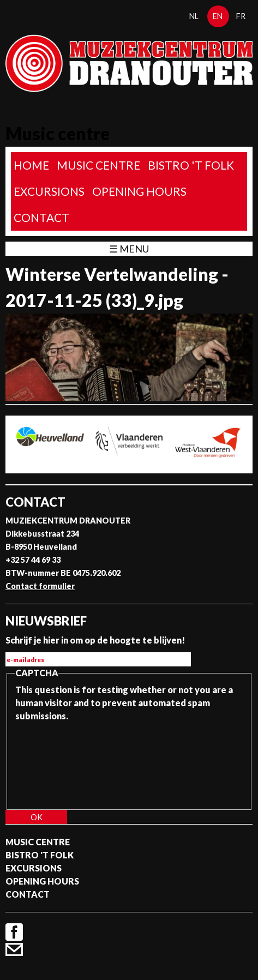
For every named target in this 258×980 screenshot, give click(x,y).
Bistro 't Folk (191, 165)
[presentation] (60, 762)
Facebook (14, 932)
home (31, 165)
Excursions (49, 191)
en (218, 16)
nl (194, 16)
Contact (41, 217)
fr (241, 16)
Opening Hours (139, 191)
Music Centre (98, 165)
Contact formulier (40, 586)
